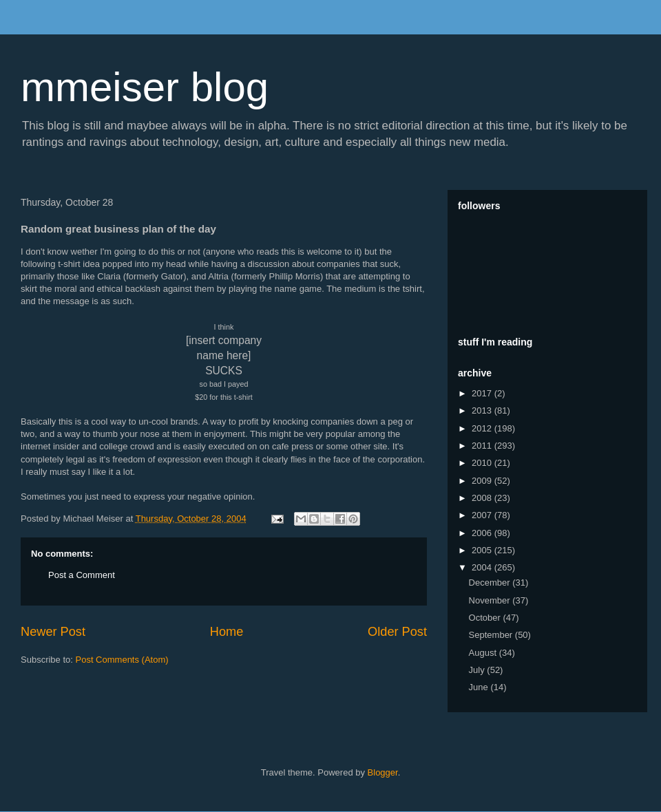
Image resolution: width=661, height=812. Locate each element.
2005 (483, 550)
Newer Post (53, 632)
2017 (483, 393)
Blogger (383, 772)
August (484, 653)
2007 (483, 515)
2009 (483, 481)
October (486, 618)
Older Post (397, 632)
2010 (483, 463)
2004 (483, 567)
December (491, 583)
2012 (483, 428)
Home (227, 632)
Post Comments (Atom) (122, 660)
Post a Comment (82, 575)
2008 (483, 498)
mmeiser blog (145, 87)
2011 (483, 446)
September (492, 635)
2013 (483, 410)
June (480, 687)
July (478, 670)
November (491, 600)
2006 (483, 533)
